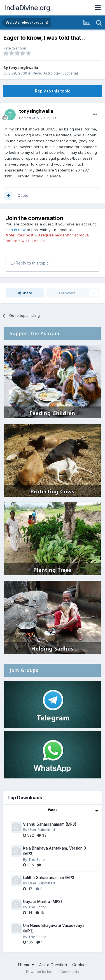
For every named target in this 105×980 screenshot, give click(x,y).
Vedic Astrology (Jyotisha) (55, 73)
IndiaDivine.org (27, 8)
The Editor (37, 859)
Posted (38, 118)
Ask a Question (53, 965)
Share (25, 293)
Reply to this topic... (31, 263)
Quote (23, 195)
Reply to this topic (53, 91)
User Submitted (42, 830)
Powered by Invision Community (53, 972)
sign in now (16, 230)
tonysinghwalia (24, 67)
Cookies (80, 965)
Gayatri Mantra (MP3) (43, 902)
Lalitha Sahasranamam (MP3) (49, 878)
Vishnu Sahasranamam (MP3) (50, 824)
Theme (26, 965)
